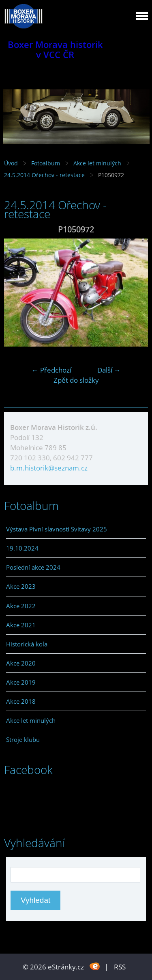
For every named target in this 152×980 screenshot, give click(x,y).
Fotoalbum (46, 163)
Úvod (11, 163)
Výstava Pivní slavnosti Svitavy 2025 (57, 529)
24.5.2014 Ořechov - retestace (45, 175)
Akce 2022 (21, 606)
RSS (120, 967)
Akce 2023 (21, 586)
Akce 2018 (21, 701)
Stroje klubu (23, 739)
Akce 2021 (21, 625)
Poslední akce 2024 (33, 567)
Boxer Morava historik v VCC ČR (55, 50)
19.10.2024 (22, 548)
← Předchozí (51, 370)
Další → (109, 370)
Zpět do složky (76, 380)
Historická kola (27, 644)
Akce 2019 (21, 682)
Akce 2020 (21, 663)
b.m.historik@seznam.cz (49, 468)
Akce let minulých (97, 163)
